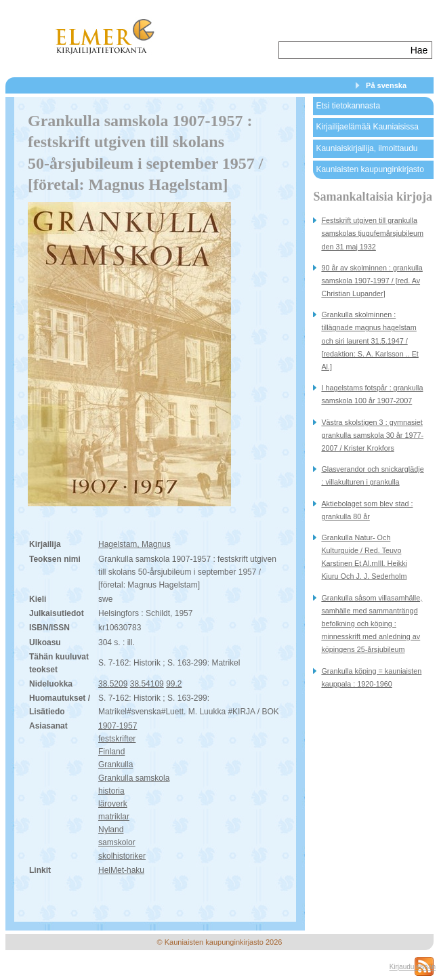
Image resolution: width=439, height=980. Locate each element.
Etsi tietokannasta (348, 106)
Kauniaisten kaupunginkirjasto (370, 169)
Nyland (111, 830)
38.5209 (113, 684)
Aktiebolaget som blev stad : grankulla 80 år (367, 510)
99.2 (174, 684)
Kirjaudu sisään (413, 967)
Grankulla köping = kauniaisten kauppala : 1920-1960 (371, 677)
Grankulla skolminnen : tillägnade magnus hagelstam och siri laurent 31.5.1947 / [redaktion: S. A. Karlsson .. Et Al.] (370, 341)
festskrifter (117, 739)
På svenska (386, 85)
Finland (111, 752)
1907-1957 (118, 726)
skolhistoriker (122, 856)
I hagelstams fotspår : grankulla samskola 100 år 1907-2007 (372, 394)
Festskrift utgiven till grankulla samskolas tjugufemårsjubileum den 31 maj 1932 (372, 233)
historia (111, 791)
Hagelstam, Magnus (134, 544)
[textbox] (343, 50)
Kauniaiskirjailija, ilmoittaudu (367, 148)
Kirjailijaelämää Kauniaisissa (367, 127)
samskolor (117, 842)
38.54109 (147, 684)
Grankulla (116, 764)
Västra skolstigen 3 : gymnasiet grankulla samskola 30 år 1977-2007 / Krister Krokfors (372, 435)
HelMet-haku (121, 870)
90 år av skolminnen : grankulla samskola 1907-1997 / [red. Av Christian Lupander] (372, 281)
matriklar (114, 817)
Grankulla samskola (134, 778)
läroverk (113, 804)
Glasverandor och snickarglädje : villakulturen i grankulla (372, 475)
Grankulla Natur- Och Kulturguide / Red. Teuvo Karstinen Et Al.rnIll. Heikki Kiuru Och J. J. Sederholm (364, 557)
